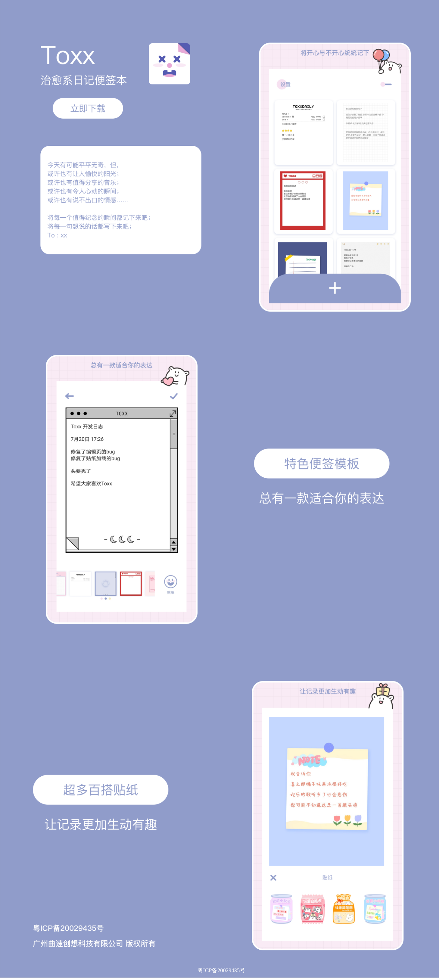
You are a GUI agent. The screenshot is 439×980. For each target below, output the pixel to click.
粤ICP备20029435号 (222, 970)
